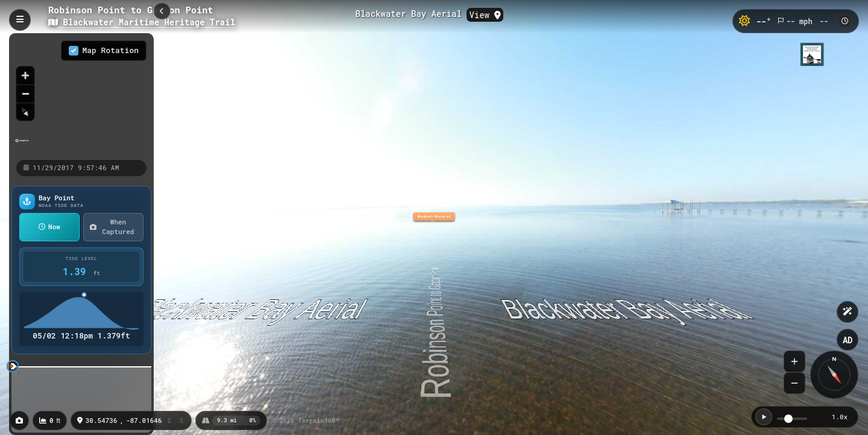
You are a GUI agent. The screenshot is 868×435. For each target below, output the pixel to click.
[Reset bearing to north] (25, 112)
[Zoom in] (25, 75)
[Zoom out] (25, 94)
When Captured (112, 227)
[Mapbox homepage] (22, 146)
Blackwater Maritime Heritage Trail (142, 22)
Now (49, 227)
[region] (81, 96)
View (485, 15)
